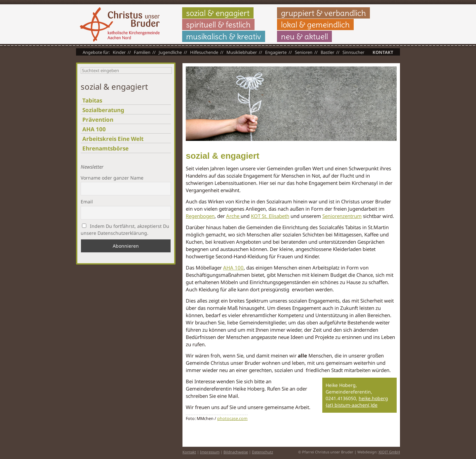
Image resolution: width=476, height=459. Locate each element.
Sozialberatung (103, 110)
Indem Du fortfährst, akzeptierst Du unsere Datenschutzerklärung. (125, 230)
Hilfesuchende (204, 52)
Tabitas (92, 100)
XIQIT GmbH (389, 452)
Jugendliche (170, 52)
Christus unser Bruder (120, 24)
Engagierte (276, 52)
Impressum (210, 452)
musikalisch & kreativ (224, 36)
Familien (142, 52)
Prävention (98, 120)
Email (87, 202)
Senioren (304, 52)
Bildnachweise (236, 452)
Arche (233, 216)
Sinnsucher (353, 52)
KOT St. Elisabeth (270, 216)
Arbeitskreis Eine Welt (113, 139)
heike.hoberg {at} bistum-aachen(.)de (357, 402)
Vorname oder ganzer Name (112, 178)
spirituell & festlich (218, 24)
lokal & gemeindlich (315, 24)
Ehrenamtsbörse (105, 148)
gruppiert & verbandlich (323, 13)
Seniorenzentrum (342, 216)
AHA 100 (233, 268)
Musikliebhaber (242, 52)
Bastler (327, 52)
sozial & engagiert (218, 13)
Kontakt (383, 52)
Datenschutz (262, 452)
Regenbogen (200, 216)
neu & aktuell (304, 36)
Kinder (119, 52)
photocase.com (232, 418)
